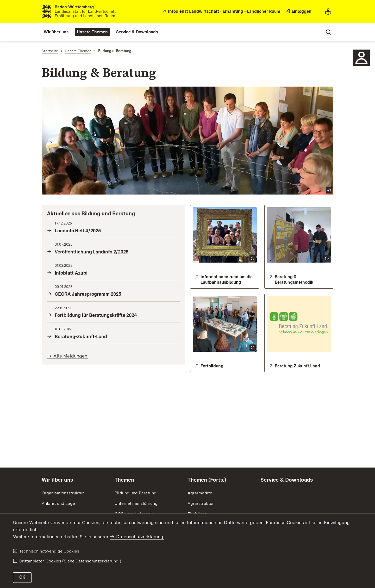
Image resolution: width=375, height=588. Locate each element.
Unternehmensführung (136, 503)
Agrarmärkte (200, 493)
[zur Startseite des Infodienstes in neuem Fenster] (221, 12)
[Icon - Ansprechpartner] (361, 58)
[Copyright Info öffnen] (329, 190)
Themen (124, 480)
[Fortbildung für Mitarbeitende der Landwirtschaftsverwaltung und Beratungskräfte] (225, 366)
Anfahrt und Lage (58, 503)
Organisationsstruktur (63, 493)
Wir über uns (57, 480)
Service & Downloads (287, 480)
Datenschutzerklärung (140, 537)
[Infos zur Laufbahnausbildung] (225, 280)
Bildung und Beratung (136, 493)
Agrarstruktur (201, 503)
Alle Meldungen (70, 356)
